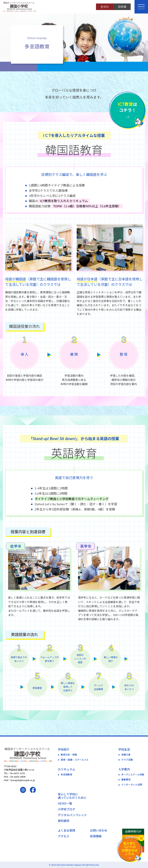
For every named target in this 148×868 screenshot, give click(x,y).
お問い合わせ (99, 830)
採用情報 (96, 836)
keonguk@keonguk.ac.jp (23, 780)
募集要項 (126, 780)
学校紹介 (64, 749)
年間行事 (126, 755)
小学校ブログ (66, 809)
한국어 (105, 7)
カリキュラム (66, 769)
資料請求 (64, 821)
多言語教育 (66, 775)
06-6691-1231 (18, 773)
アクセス (63, 836)
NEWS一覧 (65, 803)
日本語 (122, 7)
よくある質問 (66, 830)
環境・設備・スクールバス (75, 760)
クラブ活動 (127, 760)
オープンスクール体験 (133, 775)
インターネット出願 (132, 785)
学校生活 (124, 749)
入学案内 (124, 769)
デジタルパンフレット (72, 815)
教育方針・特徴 (69, 755)
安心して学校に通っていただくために (72, 796)
